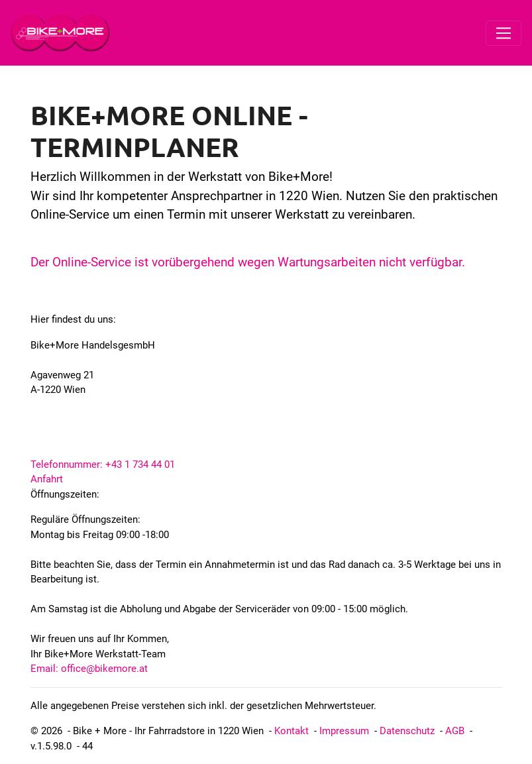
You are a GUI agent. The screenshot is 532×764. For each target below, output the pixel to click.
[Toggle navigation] (504, 33)
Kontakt (292, 731)
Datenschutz (407, 731)
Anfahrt (47, 479)
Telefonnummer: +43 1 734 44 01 (103, 464)
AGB (455, 731)
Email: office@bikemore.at (89, 669)
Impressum (344, 731)
